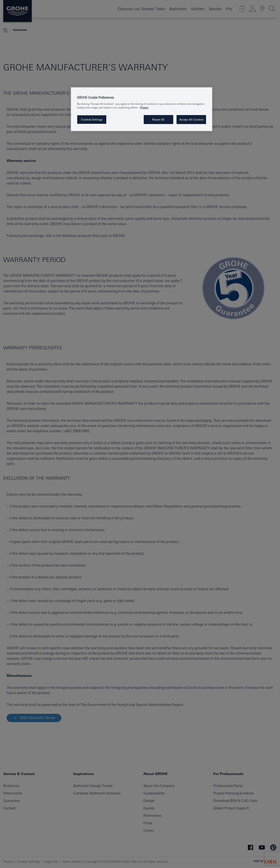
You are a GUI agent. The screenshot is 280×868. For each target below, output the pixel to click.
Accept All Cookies (191, 120)
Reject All (158, 120)
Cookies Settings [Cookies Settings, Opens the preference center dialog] (92, 120)
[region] (142, 109)
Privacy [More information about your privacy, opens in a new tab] (144, 108)
